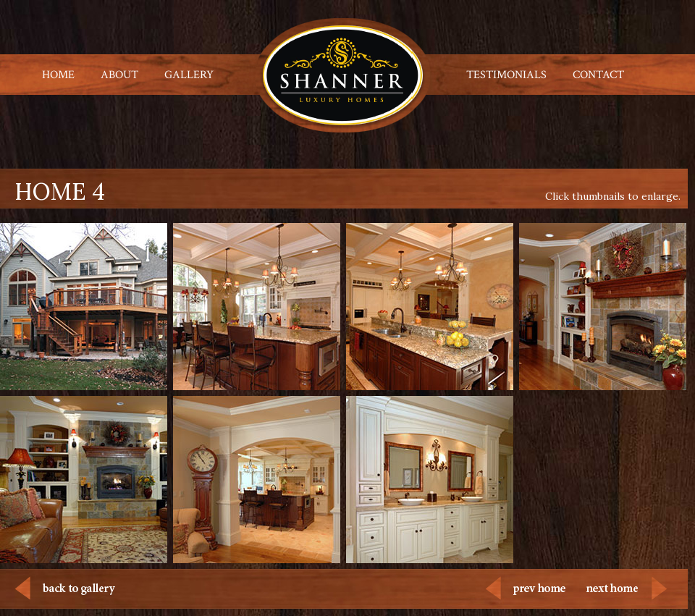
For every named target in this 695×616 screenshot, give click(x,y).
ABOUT (119, 75)
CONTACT (598, 75)
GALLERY (189, 75)
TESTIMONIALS (506, 75)
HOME (58, 75)
